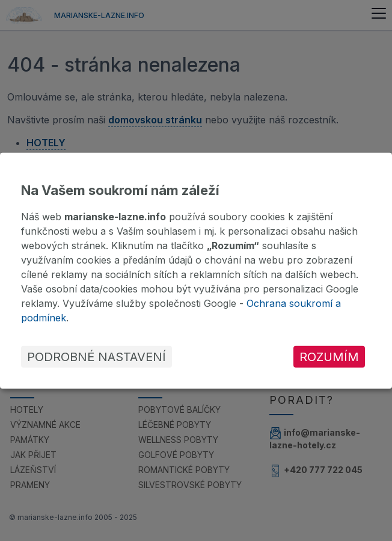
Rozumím (329, 357)
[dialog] (196, 270)
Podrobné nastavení (96, 357)
